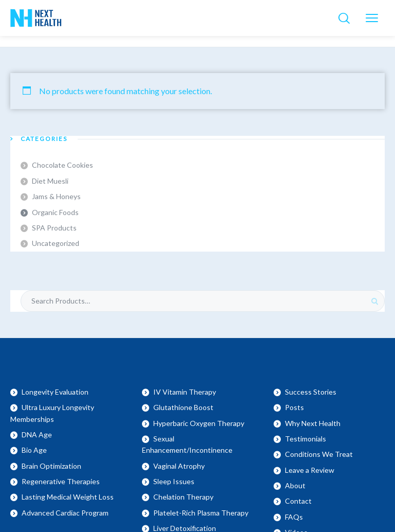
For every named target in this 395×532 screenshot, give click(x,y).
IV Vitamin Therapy (185, 392)
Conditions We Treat (319, 454)
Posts (294, 407)
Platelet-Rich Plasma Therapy (201, 513)
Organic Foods (55, 212)
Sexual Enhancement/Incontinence (187, 444)
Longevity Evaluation (55, 392)
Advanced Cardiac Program (65, 513)
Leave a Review (310, 470)
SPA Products (54, 228)
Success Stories (311, 392)
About (295, 485)
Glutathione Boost (183, 407)
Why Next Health (313, 423)
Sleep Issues (174, 481)
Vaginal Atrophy (179, 466)
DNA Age (37, 435)
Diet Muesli (50, 181)
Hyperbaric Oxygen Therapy (199, 423)
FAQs (294, 517)
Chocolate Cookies (62, 165)
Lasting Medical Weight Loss (68, 497)
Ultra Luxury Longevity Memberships (52, 413)
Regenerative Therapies (61, 481)
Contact (298, 501)
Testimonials (306, 439)
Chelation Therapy (183, 497)
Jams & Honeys (56, 196)
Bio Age (34, 450)
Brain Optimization (51, 466)
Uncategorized (56, 243)
